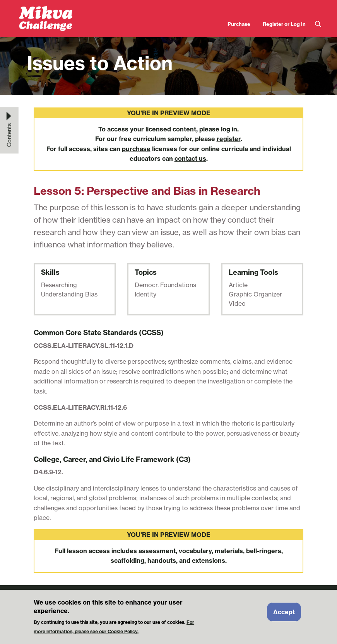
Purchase (239, 24)
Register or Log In (284, 24)
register (229, 139)
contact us (190, 158)
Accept (284, 615)
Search (318, 24)
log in (229, 129)
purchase (136, 149)
